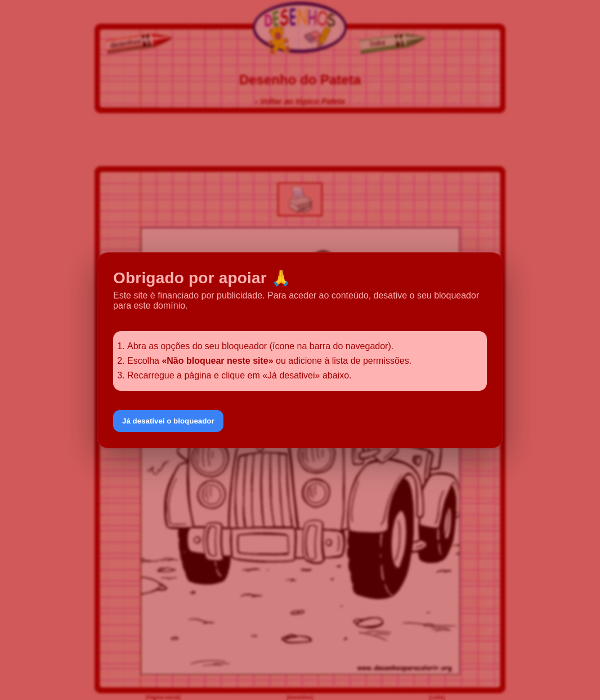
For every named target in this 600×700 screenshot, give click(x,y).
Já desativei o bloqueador (168, 421)
